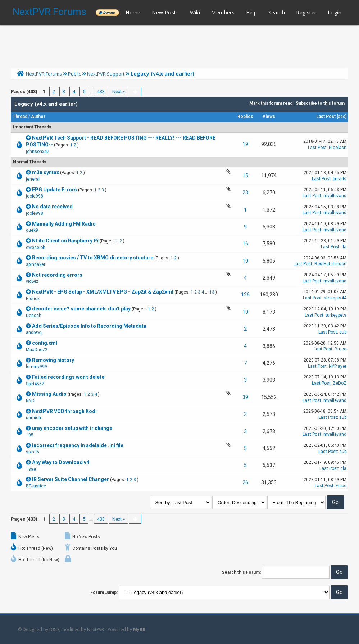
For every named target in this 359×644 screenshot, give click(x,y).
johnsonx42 (38, 151)
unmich (33, 418)
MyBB (139, 629)
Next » (119, 92)
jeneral (33, 179)
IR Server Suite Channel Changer (71, 479)
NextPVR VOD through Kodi (64, 411)
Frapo (341, 486)
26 (245, 482)
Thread (20, 117)
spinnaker (36, 264)
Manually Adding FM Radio (64, 224)
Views (269, 117)
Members (223, 12)
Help (252, 12)
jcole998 (35, 196)
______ (107, 12)
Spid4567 (35, 384)
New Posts (165, 12)
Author (38, 117)
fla (344, 247)
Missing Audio (49, 394)
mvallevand (335, 196)
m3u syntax (46, 172)
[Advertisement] (179, 45)
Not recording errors (57, 275)
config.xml (45, 343)
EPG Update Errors (54, 190)
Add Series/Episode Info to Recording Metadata (89, 326)
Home (133, 12)
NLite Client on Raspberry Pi (65, 241)
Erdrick (33, 299)
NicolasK (338, 148)
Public (74, 74)
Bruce (340, 349)
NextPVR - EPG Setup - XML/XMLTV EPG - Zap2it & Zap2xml (103, 292)
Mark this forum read (271, 103)
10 (245, 261)
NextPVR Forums (49, 12)
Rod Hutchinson (330, 264)
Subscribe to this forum (320, 103)
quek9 (32, 230)
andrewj (34, 332)
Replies (245, 117)
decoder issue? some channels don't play (81, 309)
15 (245, 176)
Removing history (53, 360)
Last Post (326, 117)
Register (306, 12)
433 (101, 92)
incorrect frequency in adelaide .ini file (78, 445)
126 (245, 295)
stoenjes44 (335, 298)
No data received (52, 207)
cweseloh (36, 248)
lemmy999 (37, 367)
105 (30, 435)
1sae (31, 469)
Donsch (34, 316)
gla (343, 468)
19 (245, 144)
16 (245, 244)
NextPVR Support (106, 74)
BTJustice (36, 486)
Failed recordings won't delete (68, 377)
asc (342, 117)
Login (335, 12)
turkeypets (336, 315)
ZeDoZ (340, 383)
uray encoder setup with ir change (72, 428)
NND (30, 401)
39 (245, 397)
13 (212, 292)
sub (343, 332)
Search (277, 12)
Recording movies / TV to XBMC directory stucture (93, 258)
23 (245, 192)
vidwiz (32, 281)
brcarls (340, 179)
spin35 (33, 452)
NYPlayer (338, 366)
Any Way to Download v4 (61, 462)
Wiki (195, 12)
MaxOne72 (37, 350)
